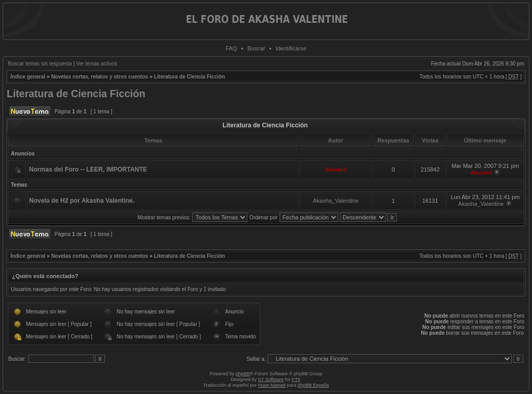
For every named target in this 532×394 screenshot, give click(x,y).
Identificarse (291, 48)
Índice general (28, 77)
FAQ (231, 48)
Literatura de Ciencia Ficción (189, 77)
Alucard (336, 169)
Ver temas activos (97, 64)
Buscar (256, 48)
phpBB (243, 374)
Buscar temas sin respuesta (40, 64)
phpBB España (313, 385)
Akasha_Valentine (336, 201)
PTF (296, 379)
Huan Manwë (272, 385)
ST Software (271, 379)
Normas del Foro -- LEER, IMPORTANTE (88, 169)
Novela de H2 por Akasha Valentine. (82, 201)
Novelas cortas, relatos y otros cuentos (99, 77)
